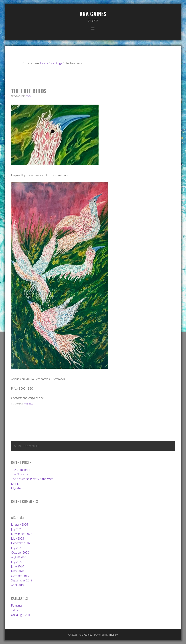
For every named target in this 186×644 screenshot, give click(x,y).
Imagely (113, 635)
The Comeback (21, 470)
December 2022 (22, 543)
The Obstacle (20, 474)
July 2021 (17, 548)
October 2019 (20, 576)
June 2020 (18, 566)
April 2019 (18, 585)
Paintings (28, 404)
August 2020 (19, 557)
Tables (15, 610)
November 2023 (22, 534)
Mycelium (17, 488)
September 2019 (22, 580)
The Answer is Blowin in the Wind (32, 479)
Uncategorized (21, 615)
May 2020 (18, 571)
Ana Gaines (93, 14)
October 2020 (20, 553)
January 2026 (20, 525)
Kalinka (16, 484)
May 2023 (18, 539)
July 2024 (17, 529)
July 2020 (17, 562)
